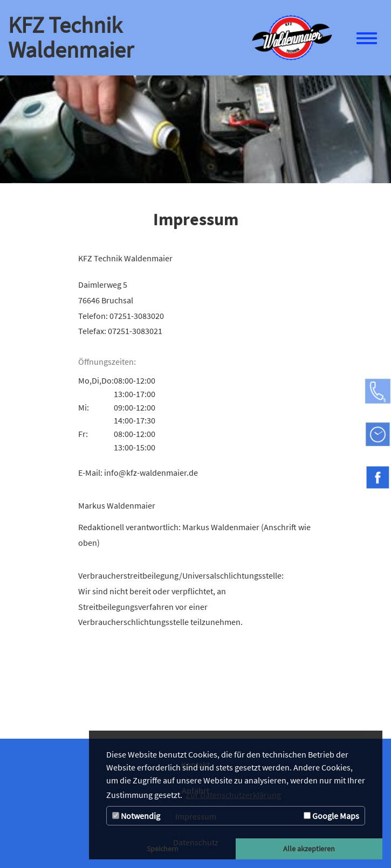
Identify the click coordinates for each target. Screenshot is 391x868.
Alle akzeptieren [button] (309, 849)
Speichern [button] (163, 849)
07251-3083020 (137, 316)
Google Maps (331, 816)
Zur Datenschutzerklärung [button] (233, 795)
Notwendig (136, 816)
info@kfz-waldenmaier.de (151, 473)
